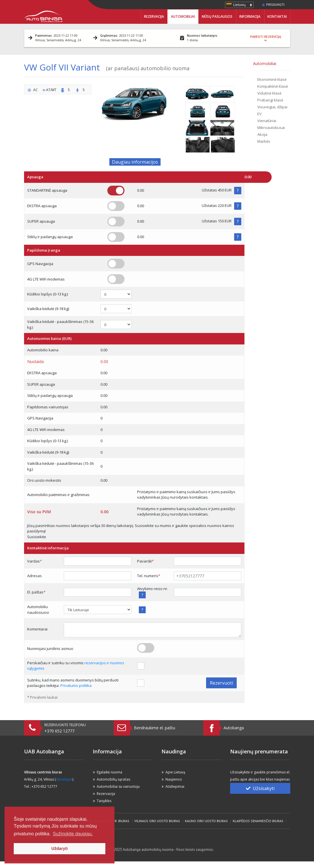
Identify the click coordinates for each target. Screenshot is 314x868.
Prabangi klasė (270, 100)
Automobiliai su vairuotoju (118, 786)
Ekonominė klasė (272, 79)
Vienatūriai (267, 121)
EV (259, 114)
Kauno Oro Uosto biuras (206, 821)
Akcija (262, 134)
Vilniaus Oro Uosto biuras (157, 821)
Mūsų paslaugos (217, 16)
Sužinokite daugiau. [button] (73, 834)
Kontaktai (277, 16)
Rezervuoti (221, 683)
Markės (264, 141)
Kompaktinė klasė (273, 86)
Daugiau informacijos (135, 162)
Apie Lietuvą (175, 772)
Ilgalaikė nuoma (109, 772)
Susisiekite (37, 537)
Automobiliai (183, 16)
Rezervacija (154, 16)
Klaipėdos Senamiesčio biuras (258, 821)
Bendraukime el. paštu (155, 728)
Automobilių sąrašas (113, 779)
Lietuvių (239, 5)
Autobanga (234, 728)
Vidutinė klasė (269, 93)
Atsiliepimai (175, 786)
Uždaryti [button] (60, 849)
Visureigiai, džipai (272, 107)
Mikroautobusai (271, 128)
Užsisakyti (260, 788)
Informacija (250, 16)
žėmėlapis (64, 779)
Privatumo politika (76, 685)
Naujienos (174, 779)
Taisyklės (104, 801)
